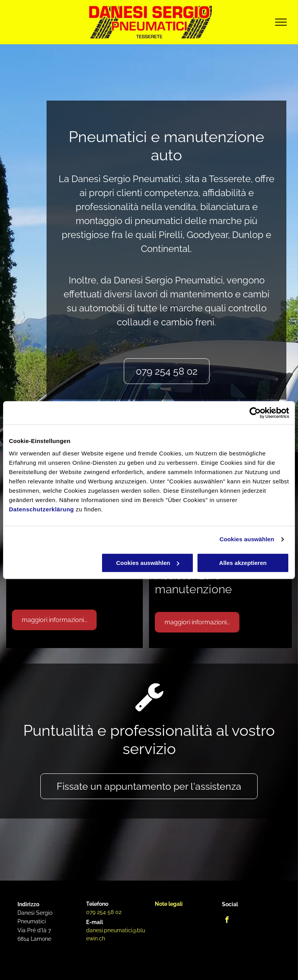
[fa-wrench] (149, 710)
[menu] (281, 22)
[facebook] (227, 921)
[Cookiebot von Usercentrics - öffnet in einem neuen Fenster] (255, 413)
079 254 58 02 (104, 912)
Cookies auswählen (247, 539)
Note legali (169, 904)
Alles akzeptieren (243, 563)
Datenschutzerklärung (42, 509)
